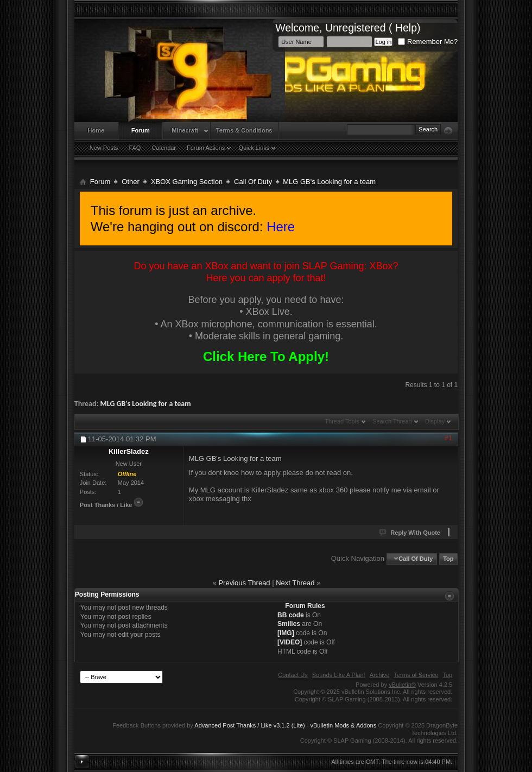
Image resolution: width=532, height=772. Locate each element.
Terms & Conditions (244, 130)
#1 (448, 438)
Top (448, 559)
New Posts (104, 148)
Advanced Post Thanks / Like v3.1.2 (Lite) (249, 725)
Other (131, 182)
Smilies (289, 624)
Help (406, 28)
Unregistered (356, 28)
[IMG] (286, 633)
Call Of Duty (253, 182)
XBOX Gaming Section (187, 182)
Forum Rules (305, 606)
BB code (291, 615)
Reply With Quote (410, 533)
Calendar (164, 148)
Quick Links (254, 148)
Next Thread (295, 583)
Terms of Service (416, 675)
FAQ (135, 148)
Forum (141, 130)
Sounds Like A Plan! (339, 675)
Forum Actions (206, 148)
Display (435, 421)
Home (96, 130)
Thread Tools (342, 421)
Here (281, 227)
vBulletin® (402, 685)
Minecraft (185, 130)
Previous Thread (244, 583)
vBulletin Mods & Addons (344, 725)
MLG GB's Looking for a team (146, 404)
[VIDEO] (290, 642)
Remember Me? (428, 42)
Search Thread (392, 421)
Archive (380, 675)
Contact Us (293, 675)
